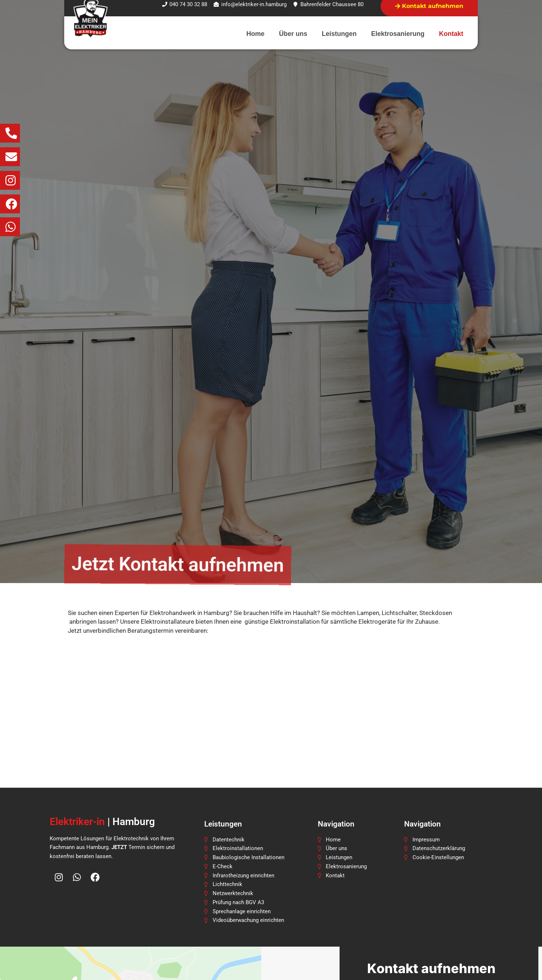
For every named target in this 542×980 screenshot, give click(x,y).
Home (255, 34)
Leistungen (339, 34)
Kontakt (451, 34)
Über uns (293, 34)
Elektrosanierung (398, 34)
